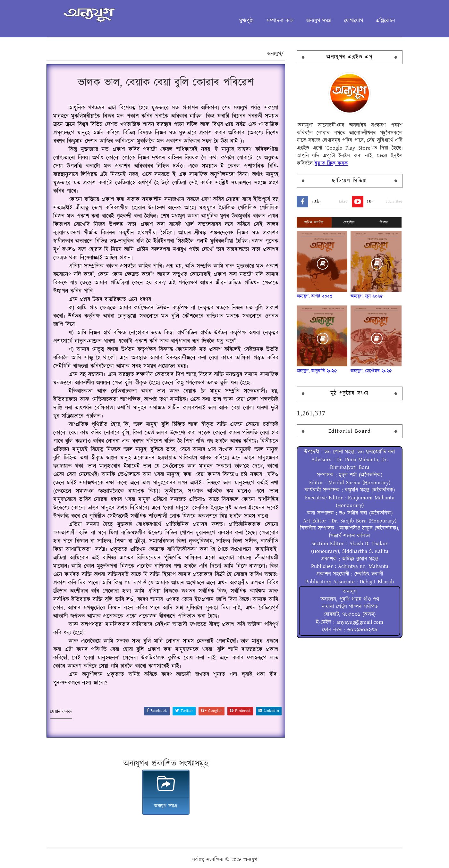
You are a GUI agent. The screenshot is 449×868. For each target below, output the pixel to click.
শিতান (384, 222)
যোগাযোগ (354, 21)
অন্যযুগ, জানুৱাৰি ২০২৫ (317, 371)
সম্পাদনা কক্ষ (280, 21)
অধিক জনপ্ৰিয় (314, 222)
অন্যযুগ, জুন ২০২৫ (367, 296)
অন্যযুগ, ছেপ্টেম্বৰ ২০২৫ (371, 371)
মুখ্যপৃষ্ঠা (246, 21)
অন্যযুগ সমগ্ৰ (319, 21)
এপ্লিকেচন (385, 21)
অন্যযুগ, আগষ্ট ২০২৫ (315, 296)
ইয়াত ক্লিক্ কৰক (331, 163)
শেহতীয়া (349, 222)
